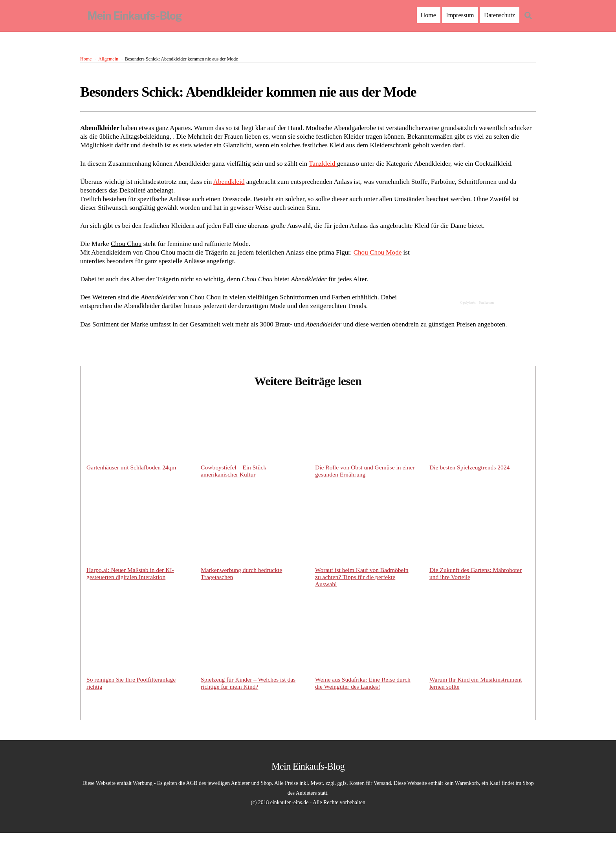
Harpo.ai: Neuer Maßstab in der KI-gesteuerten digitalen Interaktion (131, 586)
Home (428, 15)
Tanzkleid (336, 167)
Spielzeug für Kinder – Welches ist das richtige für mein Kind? (249, 696)
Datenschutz (500, 15)
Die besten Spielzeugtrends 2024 (471, 479)
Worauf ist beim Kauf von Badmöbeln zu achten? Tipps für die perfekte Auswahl (363, 589)
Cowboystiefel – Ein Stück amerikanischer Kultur (235, 482)
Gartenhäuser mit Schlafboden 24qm (133, 479)
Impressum (460, 15)
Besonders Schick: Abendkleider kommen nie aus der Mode (248, 95)
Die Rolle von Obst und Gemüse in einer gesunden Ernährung (359, 482)
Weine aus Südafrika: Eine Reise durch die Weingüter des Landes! (364, 696)
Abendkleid (236, 186)
